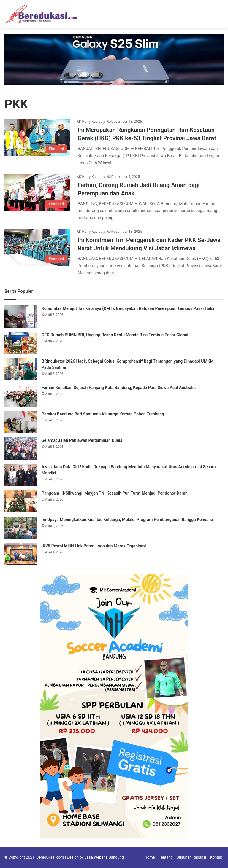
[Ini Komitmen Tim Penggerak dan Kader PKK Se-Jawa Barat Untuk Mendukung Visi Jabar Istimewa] (37, 247)
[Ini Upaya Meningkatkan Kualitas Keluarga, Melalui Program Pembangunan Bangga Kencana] (21, 528)
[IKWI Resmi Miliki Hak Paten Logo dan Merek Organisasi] (21, 554)
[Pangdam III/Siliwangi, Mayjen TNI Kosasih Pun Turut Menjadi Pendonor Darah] (21, 501)
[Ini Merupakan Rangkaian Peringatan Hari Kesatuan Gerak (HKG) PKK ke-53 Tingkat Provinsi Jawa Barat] (37, 137)
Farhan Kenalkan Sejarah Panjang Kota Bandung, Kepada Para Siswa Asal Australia (119, 388)
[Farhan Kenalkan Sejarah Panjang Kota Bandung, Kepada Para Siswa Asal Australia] (21, 396)
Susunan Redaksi (191, 857)
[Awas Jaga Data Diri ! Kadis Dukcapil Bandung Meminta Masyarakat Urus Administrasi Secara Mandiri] (21, 475)
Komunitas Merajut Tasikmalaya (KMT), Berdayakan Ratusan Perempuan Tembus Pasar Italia (128, 308)
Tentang (166, 857)
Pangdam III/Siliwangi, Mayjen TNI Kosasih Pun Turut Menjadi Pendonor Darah (115, 493)
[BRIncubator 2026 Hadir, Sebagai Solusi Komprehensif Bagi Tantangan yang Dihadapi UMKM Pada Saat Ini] (21, 369)
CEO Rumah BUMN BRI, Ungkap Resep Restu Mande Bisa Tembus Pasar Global (115, 335)
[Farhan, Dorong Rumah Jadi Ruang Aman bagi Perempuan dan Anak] (37, 192)
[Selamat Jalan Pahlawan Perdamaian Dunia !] (21, 449)
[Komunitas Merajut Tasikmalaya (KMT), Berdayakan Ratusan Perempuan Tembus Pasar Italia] (21, 317)
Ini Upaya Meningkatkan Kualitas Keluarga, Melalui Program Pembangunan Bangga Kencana (127, 520)
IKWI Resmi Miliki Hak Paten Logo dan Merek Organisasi (94, 546)
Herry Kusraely (93, 122)
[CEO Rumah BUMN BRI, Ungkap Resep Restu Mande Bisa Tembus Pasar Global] (21, 343)
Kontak (216, 857)
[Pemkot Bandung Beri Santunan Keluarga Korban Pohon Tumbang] (21, 422)
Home (150, 857)
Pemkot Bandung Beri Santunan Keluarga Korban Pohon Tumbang (103, 414)
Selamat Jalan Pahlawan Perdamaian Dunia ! (83, 440)
